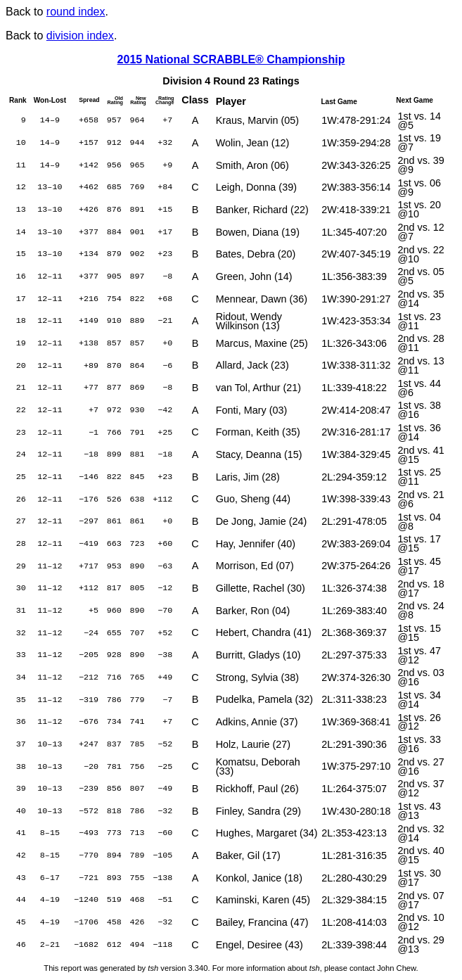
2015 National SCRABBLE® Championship (231, 59)
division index (80, 36)
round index (76, 12)
